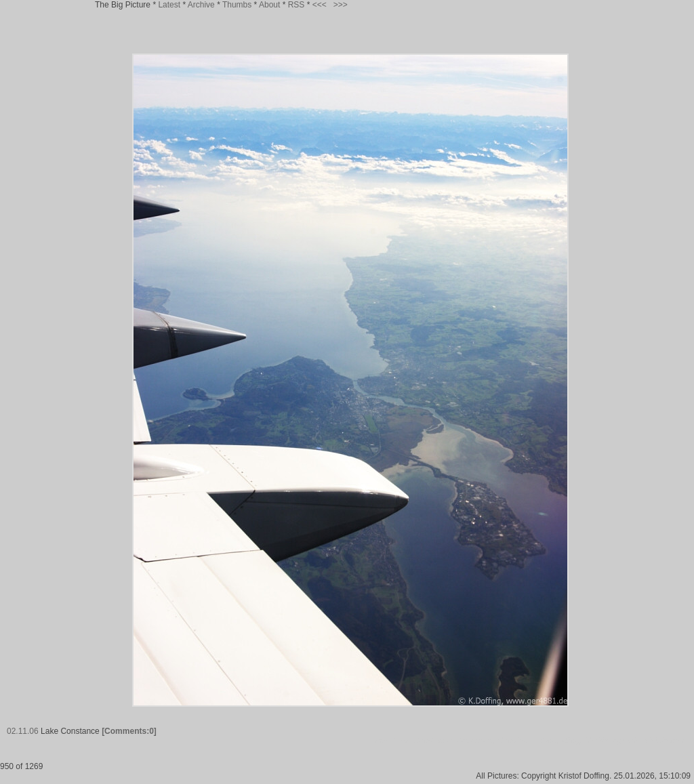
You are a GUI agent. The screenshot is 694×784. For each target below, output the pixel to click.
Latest (169, 5)
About (269, 5)
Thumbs (237, 5)
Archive (201, 5)
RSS (297, 5)
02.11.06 (23, 731)
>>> (341, 5)
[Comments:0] (129, 731)
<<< (320, 5)
